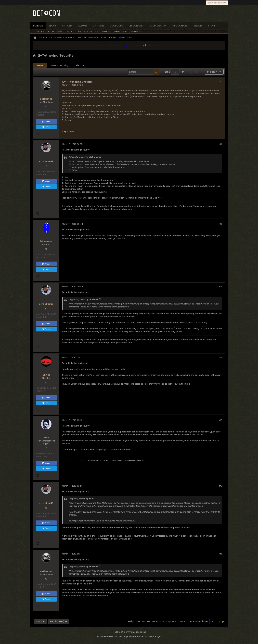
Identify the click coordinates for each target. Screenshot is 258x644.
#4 (221, 287)
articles (67, 26)
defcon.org (136, 26)
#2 (221, 144)
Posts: (40, 115)
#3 (221, 224)
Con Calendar (84, 32)
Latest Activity (60, 65)
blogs (53, 26)
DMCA (182, 621)
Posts (40, 65)
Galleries (98, 26)
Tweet (46, 127)
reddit (198, 26)
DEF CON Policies (198, 621)
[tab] (40, 66)
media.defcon (158, 26)
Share (46, 122)
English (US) (59, 621)
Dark (40, 621)
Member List (137, 32)
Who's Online (121, 32)
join (145, 45)
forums (38, 26)
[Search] (144, 72)
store (212, 26)
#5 (221, 358)
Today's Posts (41, 32)
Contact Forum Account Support (156, 621)
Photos (80, 65)
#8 (221, 554)
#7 (221, 486)
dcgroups (116, 26)
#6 (221, 420)
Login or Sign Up (217, 3)
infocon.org (180, 26)
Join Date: (42, 112)
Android (106, 32)
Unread (70, 32)
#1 (221, 82)
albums (83, 26)
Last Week (57, 32)
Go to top (217, 621)
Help (131, 621)
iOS (97, 32)
